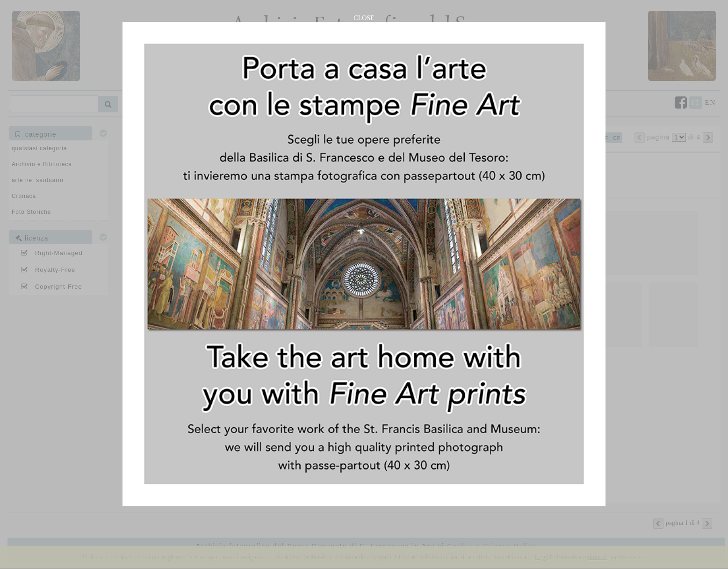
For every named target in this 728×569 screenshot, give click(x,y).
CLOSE (364, 18)
